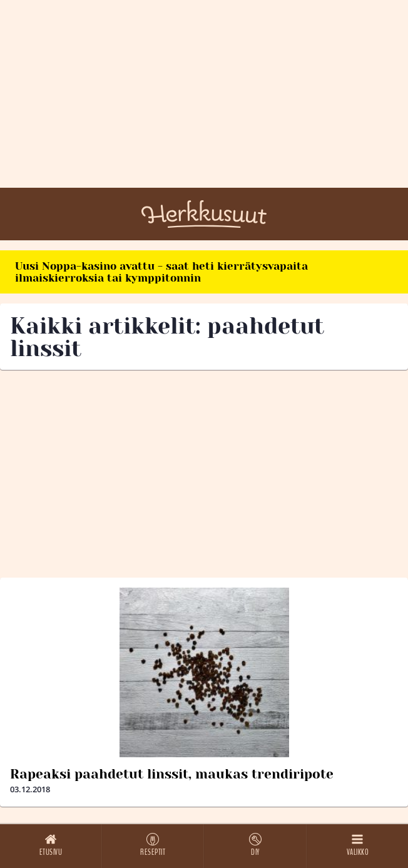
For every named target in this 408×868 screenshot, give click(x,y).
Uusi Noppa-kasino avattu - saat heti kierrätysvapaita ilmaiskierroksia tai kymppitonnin (161, 272)
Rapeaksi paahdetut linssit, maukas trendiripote (172, 774)
